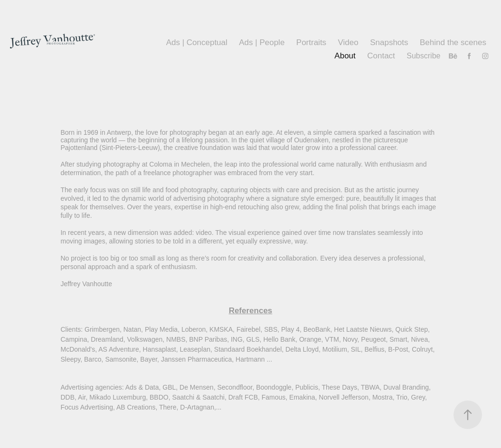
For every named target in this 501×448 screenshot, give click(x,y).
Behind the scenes (453, 42)
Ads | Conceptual (197, 42)
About (345, 56)
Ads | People (262, 42)
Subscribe (423, 56)
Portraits (311, 42)
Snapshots (389, 42)
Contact (381, 56)
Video (348, 42)
